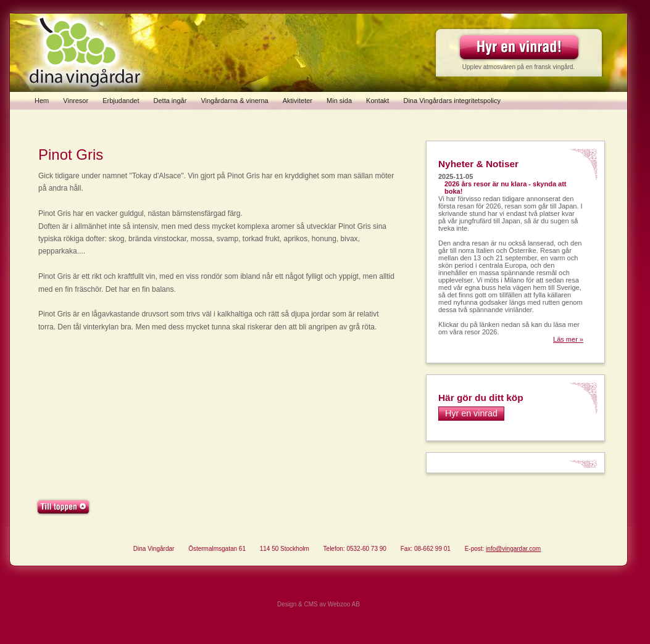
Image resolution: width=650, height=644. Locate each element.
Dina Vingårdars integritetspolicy (452, 101)
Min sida (339, 101)
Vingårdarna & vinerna (234, 101)
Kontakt (377, 101)
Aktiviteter (298, 101)
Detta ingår (170, 101)
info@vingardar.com (513, 549)
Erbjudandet (121, 101)
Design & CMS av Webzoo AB (319, 604)
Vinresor (76, 101)
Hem (42, 101)
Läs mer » (568, 339)
